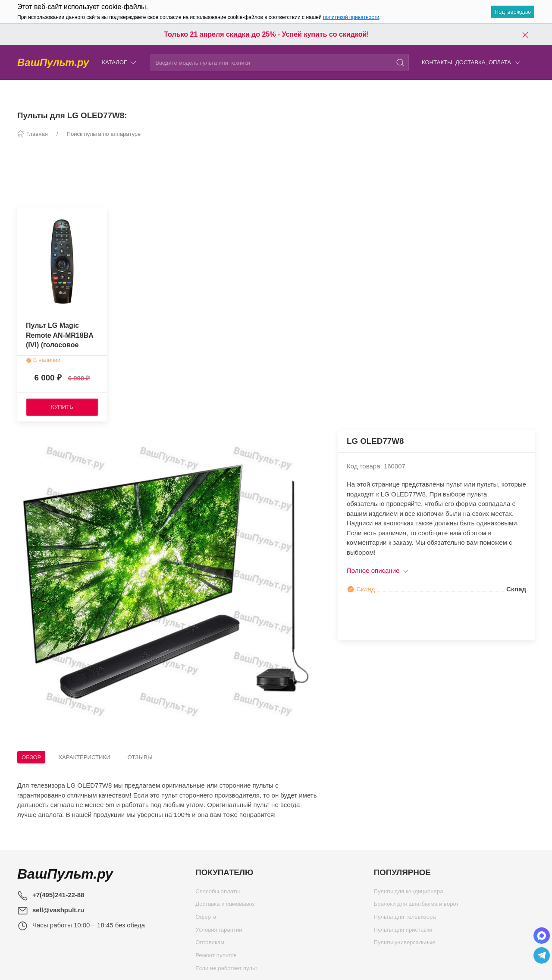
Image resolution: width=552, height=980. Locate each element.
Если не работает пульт (226, 970)
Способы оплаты (218, 894)
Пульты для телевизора (405, 919)
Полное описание (378, 570)
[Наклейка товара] (24, 214)
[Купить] (62, 407)
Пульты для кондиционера (409, 894)
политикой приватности (351, 17)
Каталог (120, 63)
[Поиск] (400, 63)
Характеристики (84, 757)
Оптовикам (210, 944)
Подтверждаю (513, 12)
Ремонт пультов (216, 957)
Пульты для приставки (403, 932)
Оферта (206, 919)
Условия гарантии (219, 932)
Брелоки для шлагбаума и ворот (416, 906)
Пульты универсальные (405, 944)
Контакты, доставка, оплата (472, 63)
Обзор (31, 757)
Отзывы (140, 757)
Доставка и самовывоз (225, 906)
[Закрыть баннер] (525, 35)
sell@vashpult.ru (58, 910)
